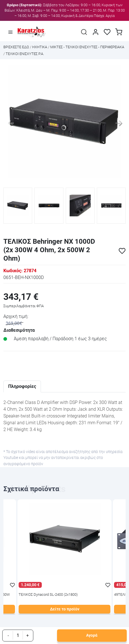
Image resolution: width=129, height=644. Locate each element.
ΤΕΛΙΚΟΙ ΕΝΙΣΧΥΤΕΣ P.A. (25, 54)
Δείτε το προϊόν (65, 609)
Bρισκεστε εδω (17, 47)
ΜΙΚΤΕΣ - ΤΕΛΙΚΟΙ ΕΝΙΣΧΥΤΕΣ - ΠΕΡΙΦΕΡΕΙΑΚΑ (87, 47)
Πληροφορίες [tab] (22, 386)
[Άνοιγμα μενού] (10, 32)
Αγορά (92, 635)
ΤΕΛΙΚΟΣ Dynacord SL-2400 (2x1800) (48, 595)
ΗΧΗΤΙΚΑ (40, 47)
